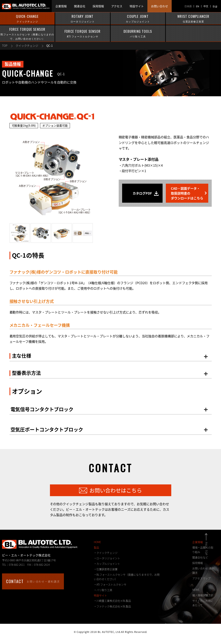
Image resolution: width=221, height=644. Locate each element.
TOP (5, 46)
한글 (215, 6)
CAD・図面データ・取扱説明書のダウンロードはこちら (187, 193)
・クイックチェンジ (106, 553)
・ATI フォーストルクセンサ (110, 584)
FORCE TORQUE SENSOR (27, 34)
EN (198, 6)
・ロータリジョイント (107, 558)
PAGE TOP (211, 549)
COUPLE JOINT (138, 19)
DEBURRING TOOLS (138, 34)
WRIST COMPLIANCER (193, 19)
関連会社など (200, 557)
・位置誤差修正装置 (106, 569)
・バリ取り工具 (103, 590)
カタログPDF (142, 193)
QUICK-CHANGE (27, 19)
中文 (206, 6)
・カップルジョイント (107, 564)
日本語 (188, 6)
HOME (97, 542)
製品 (96, 547)
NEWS (196, 590)
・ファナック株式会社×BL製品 (112, 606)
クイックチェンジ (27, 46)
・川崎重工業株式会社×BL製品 (112, 601)
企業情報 (198, 542)
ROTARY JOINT (82, 19)
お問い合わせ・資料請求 (33, 581)
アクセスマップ (201, 578)
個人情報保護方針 (203, 595)
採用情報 (198, 563)
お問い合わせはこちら (116, 490)
